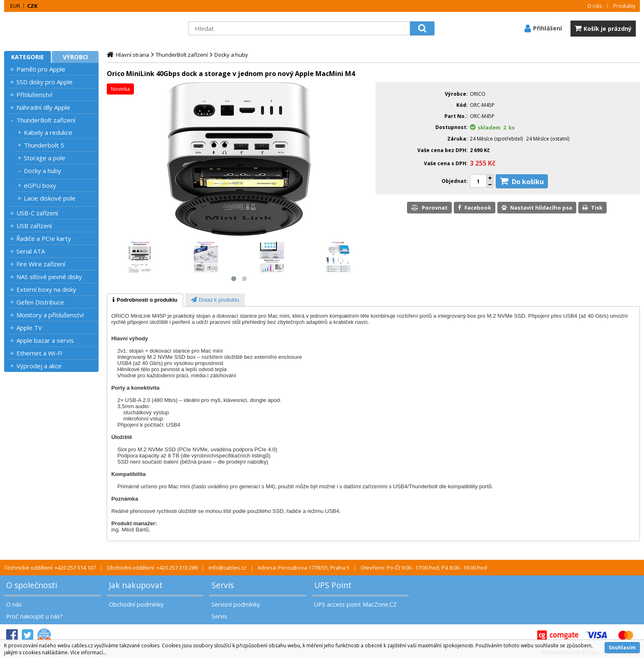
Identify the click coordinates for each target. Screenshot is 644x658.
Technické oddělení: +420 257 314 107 (50, 568)
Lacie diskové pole (50, 198)
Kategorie (28, 57)
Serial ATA (31, 251)
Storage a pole (45, 158)
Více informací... (89, 652)
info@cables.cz (228, 568)
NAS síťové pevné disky (49, 277)
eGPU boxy (40, 185)
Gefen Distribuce (40, 302)
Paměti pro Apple (41, 69)
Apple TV (29, 328)
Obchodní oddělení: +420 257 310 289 (152, 568)
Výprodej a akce (39, 366)
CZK (32, 6)
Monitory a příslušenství (50, 315)
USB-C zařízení (37, 213)
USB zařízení (34, 226)
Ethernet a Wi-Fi (39, 353)
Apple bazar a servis (45, 340)
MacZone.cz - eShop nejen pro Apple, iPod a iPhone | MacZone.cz (55, 28)
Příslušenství (34, 95)
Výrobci (75, 57)
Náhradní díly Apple (43, 107)
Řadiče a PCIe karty (44, 238)
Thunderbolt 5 (44, 145)
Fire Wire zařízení (41, 264)
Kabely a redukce (48, 132)
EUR (15, 6)
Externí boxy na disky (46, 289)
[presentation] (145, 300)
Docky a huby (43, 171)
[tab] (145, 300)
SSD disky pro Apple (45, 82)
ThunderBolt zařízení (46, 120)
